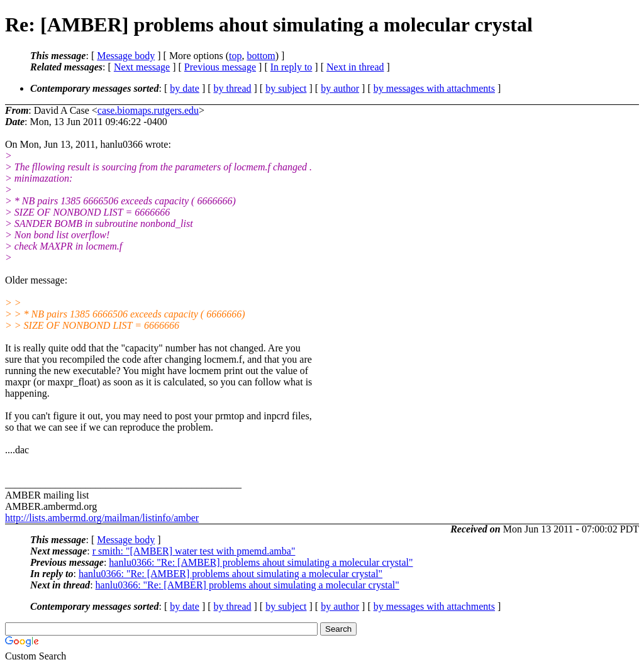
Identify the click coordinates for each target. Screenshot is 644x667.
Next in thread (355, 67)
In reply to (291, 67)
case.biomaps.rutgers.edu (148, 110)
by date (185, 88)
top (235, 56)
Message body (126, 56)
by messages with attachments (434, 88)
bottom (261, 56)
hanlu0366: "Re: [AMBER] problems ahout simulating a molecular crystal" (261, 562)
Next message (142, 67)
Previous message (220, 67)
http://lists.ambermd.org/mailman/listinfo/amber (102, 518)
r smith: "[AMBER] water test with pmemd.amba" (194, 551)
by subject (286, 88)
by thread (233, 88)
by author (340, 88)
